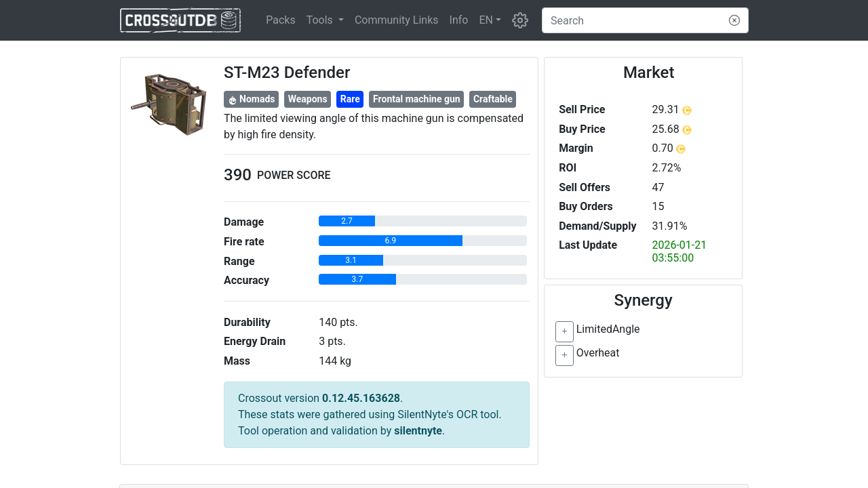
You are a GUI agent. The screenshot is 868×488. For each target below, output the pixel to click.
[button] (325, 20)
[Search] (645, 20)
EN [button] (486, 20)
